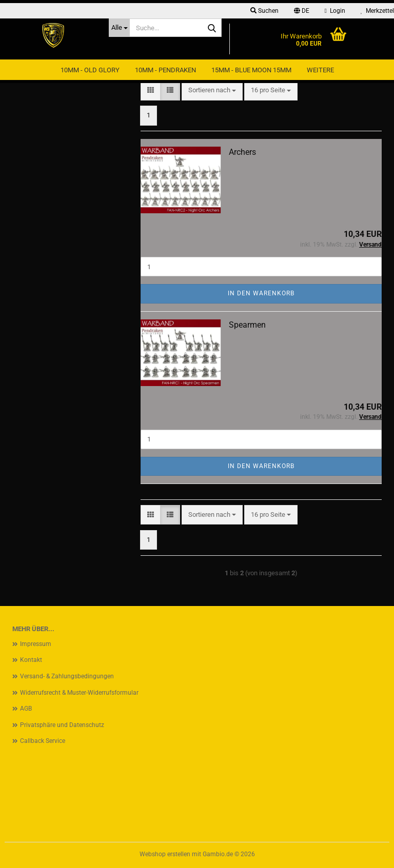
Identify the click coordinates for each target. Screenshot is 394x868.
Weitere (320, 70)
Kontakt (31, 660)
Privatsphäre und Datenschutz (62, 725)
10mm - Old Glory (90, 70)
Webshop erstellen (165, 854)
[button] (302, 11)
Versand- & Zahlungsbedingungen (67, 676)
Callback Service (43, 741)
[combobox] (212, 90)
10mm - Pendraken (165, 70)
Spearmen (247, 325)
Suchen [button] (264, 11)
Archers (242, 152)
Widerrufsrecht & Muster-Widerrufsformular (79, 693)
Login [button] (335, 11)
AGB (26, 709)
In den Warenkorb (261, 293)
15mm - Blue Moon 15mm (251, 70)
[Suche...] (119, 28)
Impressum (36, 644)
